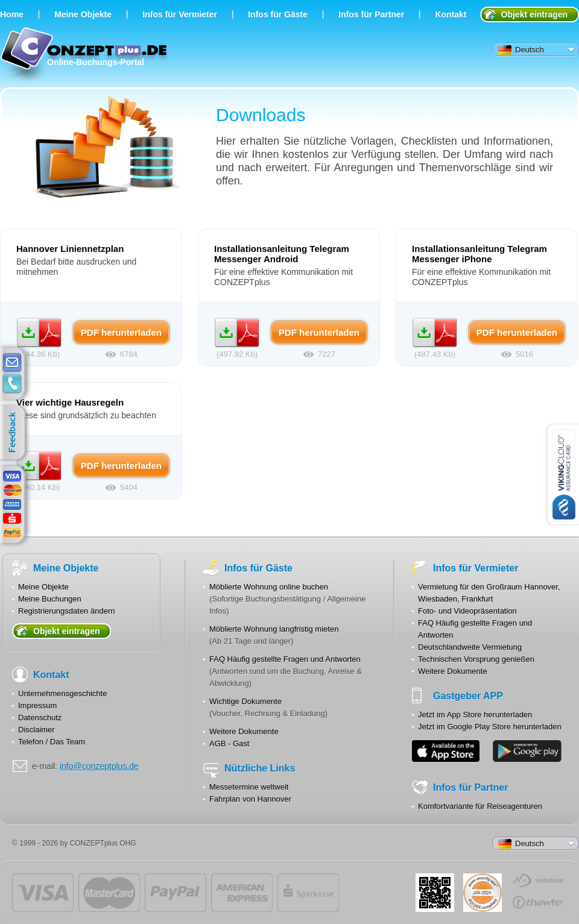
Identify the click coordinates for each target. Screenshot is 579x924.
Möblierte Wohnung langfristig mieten (274, 629)
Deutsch (521, 50)
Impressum (37, 706)
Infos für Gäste (278, 14)
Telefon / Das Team (52, 742)
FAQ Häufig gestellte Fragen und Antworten (285, 659)
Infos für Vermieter (180, 14)
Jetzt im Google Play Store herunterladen (490, 727)
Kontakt (451, 14)
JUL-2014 (482, 893)
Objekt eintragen (534, 14)
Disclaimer (36, 730)
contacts (12, 384)
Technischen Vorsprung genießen (476, 659)
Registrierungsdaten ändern (66, 611)
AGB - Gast (229, 743)
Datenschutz (40, 718)
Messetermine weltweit (249, 787)
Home (12, 14)
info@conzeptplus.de (99, 766)
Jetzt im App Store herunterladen (475, 715)
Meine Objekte (83, 14)
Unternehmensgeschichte (62, 693)
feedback (15, 433)
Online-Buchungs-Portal (85, 56)
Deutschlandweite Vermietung (470, 647)
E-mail (12, 363)
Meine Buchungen (50, 599)
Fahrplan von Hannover (250, 799)
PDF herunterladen (39, 333)
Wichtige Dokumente (245, 701)
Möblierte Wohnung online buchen (269, 587)
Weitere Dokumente (244, 731)
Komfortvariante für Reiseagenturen (480, 806)
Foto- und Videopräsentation (467, 611)
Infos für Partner (371, 14)
